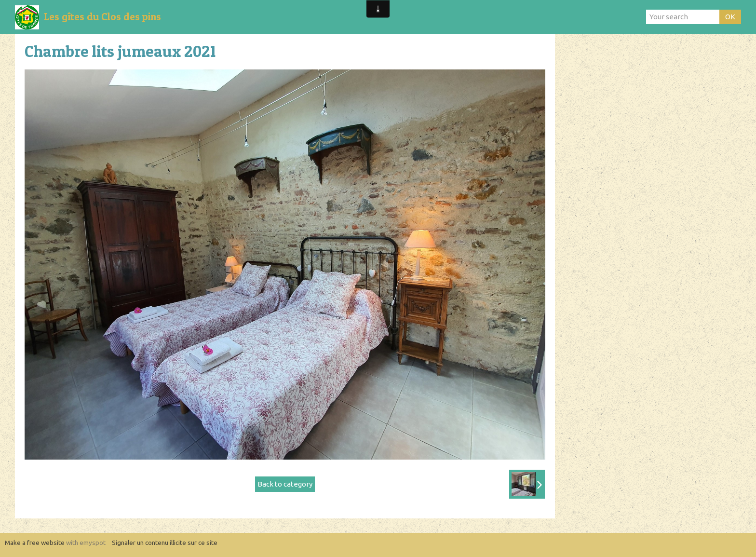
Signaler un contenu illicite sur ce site (165, 543)
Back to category (285, 484)
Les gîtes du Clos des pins (102, 17)
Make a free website (35, 543)
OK (730, 17)
